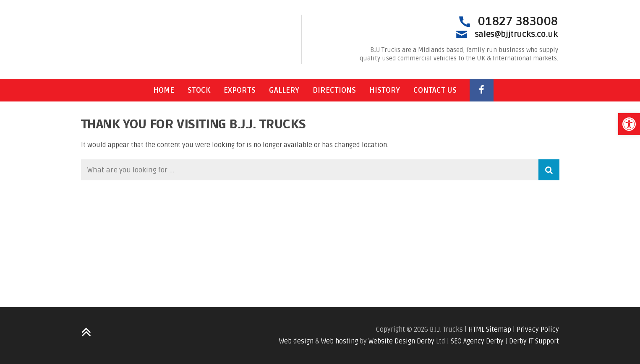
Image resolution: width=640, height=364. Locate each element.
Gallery (284, 90)
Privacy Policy (538, 330)
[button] (629, 124)
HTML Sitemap (490, 330)
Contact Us (435, 90)
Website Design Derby (401, 341)
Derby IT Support (534, 341)
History (385, 90)
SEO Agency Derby (477, 341)
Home (164, 90)
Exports (240, 90)
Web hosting (340, 341)
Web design (296, 341)
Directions (334, 90)
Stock (199, 90)
